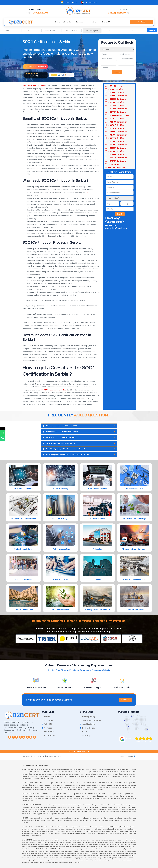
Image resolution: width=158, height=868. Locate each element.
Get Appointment (117, 13)
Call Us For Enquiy (122, 687)
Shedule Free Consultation (35, 67)
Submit (152, 30)
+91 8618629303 (40, 13)
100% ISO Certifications (36, 687)
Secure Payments (65, 687)
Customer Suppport (93, 687)
